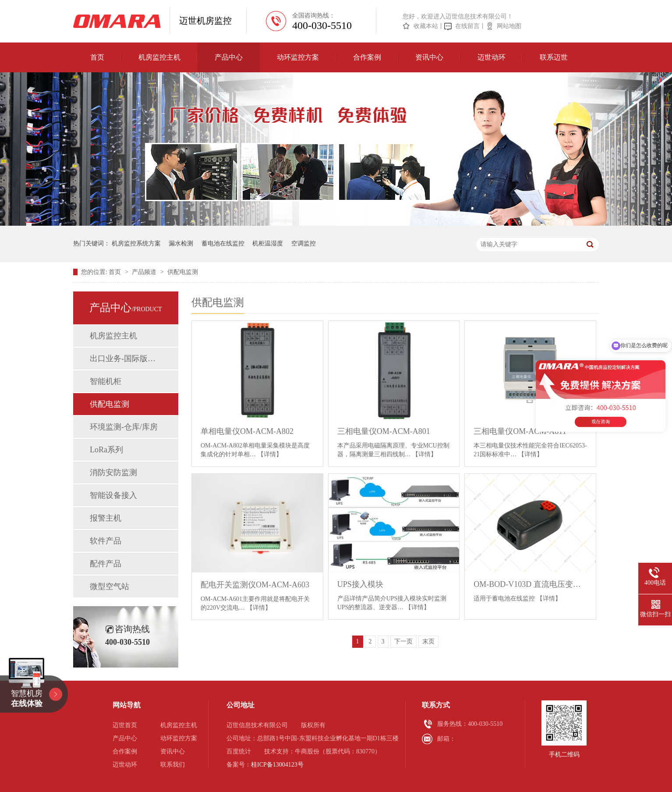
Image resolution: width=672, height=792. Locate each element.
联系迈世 (554, 57)
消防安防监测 (113, 472)
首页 (97, 57)
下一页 (403, 641)
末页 (428, 641)
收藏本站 (426, 26)
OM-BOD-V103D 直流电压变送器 (530, 584)
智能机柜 (106, 381)
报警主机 (106, 518)
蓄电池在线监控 (223, 243)
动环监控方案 (298, 57)
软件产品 (106, 541)
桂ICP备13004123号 (277, 765)
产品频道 (145, 272)
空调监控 (304, 243)
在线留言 (467, 26)
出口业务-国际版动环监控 (125, 359)
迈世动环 (492, 57)
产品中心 (229, 57)
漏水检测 (181, 243)
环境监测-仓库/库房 (124, 427)
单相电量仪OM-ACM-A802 (247, 431)
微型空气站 (110, 586)
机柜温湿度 (268, 243)
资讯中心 (429, 57)
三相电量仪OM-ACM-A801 (384, 431)
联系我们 (173, 765)
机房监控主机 (159, 57)
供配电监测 (183, 272)
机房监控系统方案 (136, 243)
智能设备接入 (113, 495)
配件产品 (106, 564)
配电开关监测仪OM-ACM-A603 (255, 585)
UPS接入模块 (360, 584)
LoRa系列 (106, 450)
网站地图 (509, 26)
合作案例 (367, 57)
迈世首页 (125, 725)
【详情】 (270, 454)
